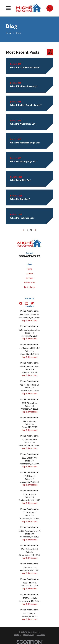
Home (30, 269)
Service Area (29, 282)
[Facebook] (21, 303)
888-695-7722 (30, 256)
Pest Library (29, 287)
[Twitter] (32, 303)
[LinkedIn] (38, 303)
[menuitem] (17, 635)
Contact (29, 273)
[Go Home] (9, 33)
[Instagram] (27, 303)
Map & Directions (30, 320)
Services (30, 278)
